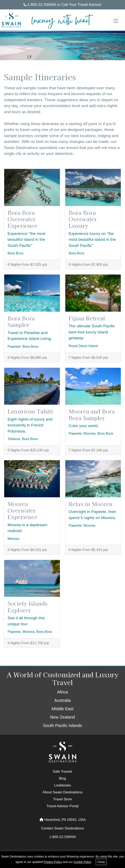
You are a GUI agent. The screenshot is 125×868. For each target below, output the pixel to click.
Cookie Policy (82, 862)
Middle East (62, 709)
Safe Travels (62, 771)
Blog (62, 778)
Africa (62, 692)
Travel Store (63, 799)
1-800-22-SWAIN (40, 5)
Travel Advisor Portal (62, 806)
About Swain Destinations (62, 792)
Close (101, 862)
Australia (63, 700)
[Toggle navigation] (116, 21)
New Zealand (63, 717)
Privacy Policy (53, 862)
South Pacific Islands (63, 725)
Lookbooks (62, 785)
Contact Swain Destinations (62, 828)
